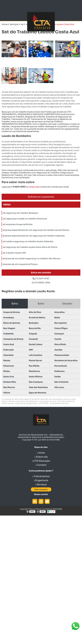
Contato (41, 465)
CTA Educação (41, 461)
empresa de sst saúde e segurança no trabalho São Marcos (31, 258)
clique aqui (34, 187)
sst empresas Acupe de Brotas (18, 224)
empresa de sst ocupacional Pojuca (20, 264)
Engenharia (41, 480)
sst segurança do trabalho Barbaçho (20, 213)
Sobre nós (41, 457)
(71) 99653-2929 (41, 283)
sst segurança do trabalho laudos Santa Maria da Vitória (30, 247)
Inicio (41, 453)
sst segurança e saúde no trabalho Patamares (25, 219)
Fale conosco (41, 489)
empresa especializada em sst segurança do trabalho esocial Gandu (36, 230)
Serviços (41, 484)
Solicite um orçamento (41, 197)
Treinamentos (41, 476)
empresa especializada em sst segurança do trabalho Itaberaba (34, 236)
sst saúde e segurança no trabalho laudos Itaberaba (28, 241)
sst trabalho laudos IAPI (14, 253)
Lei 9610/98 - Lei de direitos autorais (54, 403)
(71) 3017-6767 (41, 278)
